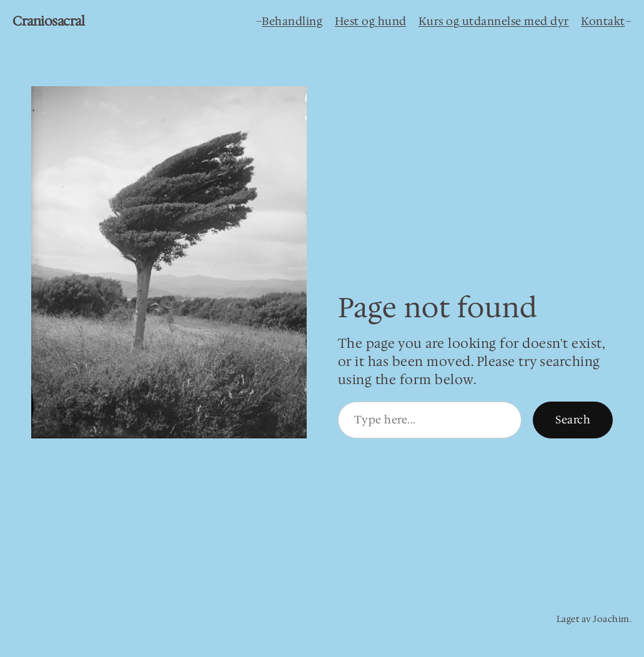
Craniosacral (48, 21)
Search (573, 420)
